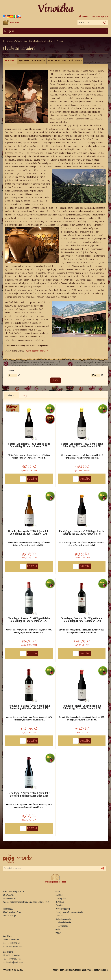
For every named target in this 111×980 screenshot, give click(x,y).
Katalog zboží (61, 899)
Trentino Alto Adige (41, 41)
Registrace (60, 902)
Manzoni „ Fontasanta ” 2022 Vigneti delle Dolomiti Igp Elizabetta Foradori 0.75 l (82, 445)
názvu (12, 395)
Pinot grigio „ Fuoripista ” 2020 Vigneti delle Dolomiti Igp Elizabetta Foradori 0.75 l (82, 533)
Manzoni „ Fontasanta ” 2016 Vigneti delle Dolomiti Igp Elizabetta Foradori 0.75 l (29, 445)
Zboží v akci (11, 23)
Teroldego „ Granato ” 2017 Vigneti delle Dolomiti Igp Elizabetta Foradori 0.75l (82, 620)
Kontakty (59, 905)
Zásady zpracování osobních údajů (69, 912)
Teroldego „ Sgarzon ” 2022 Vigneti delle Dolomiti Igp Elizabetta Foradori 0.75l (29, 795)
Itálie (31, 41)
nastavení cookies (101, 970)
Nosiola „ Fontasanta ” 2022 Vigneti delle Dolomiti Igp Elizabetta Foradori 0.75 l (29, 533)
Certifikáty (60, 895)
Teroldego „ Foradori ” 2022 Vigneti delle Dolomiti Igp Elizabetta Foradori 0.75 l (29, 620)
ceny (24, 395)
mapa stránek (87, 970)
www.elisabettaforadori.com (37, 351)
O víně (58, 929)
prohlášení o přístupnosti (70, 970)
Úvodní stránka (8, 41)
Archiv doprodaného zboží (56, 878)
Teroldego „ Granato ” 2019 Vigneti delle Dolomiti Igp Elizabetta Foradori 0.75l (29, 707)
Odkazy (58, 933)
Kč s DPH (102, 17)
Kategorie (56, 31)
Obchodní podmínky (63, 919)
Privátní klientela (64, 922)
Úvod (58, 892)
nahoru (56, 970)
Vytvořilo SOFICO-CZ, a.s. (13, 970)
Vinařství (59, 916)
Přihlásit (86, 17)
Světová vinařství (21, 41)
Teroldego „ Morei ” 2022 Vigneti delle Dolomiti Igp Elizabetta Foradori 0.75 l (82, 707)
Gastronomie (63, 926)
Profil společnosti (63, 909)
